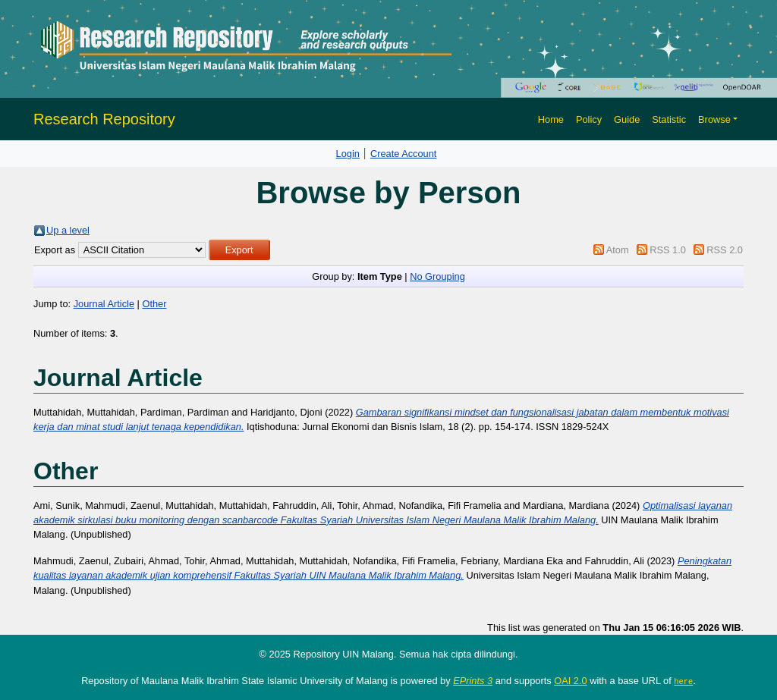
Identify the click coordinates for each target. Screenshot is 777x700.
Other (154, 304)
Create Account (404, 154)
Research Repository (104, 119)
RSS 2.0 (725, 250)
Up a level (68, 230)
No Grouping (437, 276)
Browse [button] (714, 119)
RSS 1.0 (668, 250)
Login (348, 154)
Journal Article (104, 304)
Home (551, 119)
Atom (618, 250)
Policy (589, 119)
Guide (627, 119)
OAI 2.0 (570, 681)
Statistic (669, 119)
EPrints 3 (473, 681)
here (683, 681)
